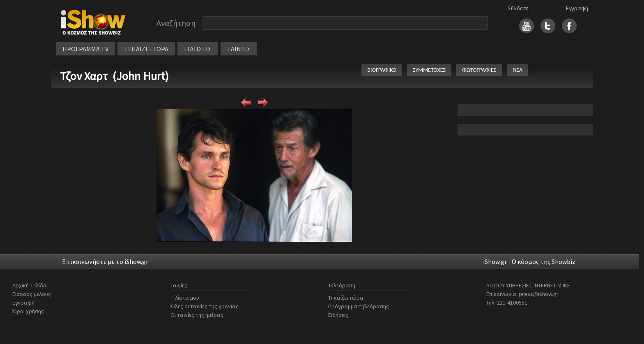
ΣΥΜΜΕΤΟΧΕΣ (429, 70)
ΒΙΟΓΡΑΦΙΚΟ (382, 70)
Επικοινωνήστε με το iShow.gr (105, 261)
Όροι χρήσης (28, 311)
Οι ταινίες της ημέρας (197, 315)
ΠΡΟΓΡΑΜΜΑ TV (85, 49)
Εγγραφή (577, 8)
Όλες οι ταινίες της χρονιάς (205, 306)
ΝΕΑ (517, 70)
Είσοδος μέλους (32, 294)
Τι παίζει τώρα (346, 298)
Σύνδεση (518, 8)
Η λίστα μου (185, 298)
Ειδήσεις (338, 315)
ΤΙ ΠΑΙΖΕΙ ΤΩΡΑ (146, 49)
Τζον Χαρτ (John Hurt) (114, 76)
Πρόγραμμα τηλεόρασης (359, 306)
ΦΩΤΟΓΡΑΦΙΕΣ (479, 70)
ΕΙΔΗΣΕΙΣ (198, 49)
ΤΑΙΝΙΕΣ (239, 49)
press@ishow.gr (539, 294)
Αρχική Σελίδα (30, 285)
